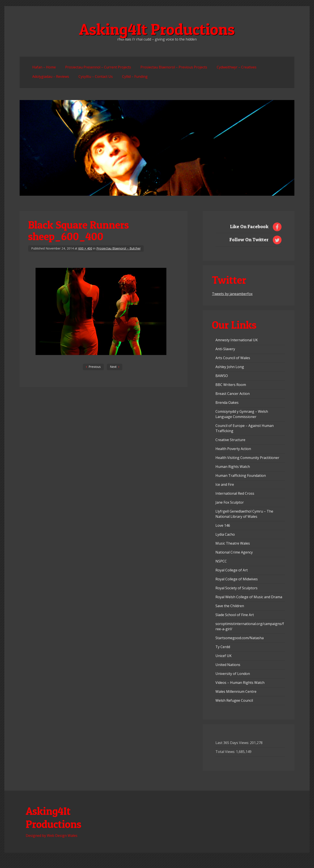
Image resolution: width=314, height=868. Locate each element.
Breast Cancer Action (233, 394)
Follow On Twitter (249, 240)
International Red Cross (235, 493)
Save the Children (230, 606)
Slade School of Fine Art (235, 615)
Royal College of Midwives (237, 579)
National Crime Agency (234, 552)
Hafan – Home (44, 67)
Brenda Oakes (227, 403)
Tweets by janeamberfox (232, 294)
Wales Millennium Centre (236, 691)
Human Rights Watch (233, 467)
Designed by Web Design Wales (52, 836)
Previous (95, 367)
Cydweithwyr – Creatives (237, 67)
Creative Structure (230, 440)
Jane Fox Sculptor (230, 502)
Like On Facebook (249, 226)
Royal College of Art (232, 570)
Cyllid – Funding (135, 76)
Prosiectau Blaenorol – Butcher (119, 248)
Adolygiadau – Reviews (51, 76)
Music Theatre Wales (233, 543)
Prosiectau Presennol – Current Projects (98, 67)
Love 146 (223, 525)
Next (113, 367)
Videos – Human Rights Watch (240, 683)
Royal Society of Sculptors (236, 588)
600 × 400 (85, 248)
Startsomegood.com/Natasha (240, 638)
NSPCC (221, 561)
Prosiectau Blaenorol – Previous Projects (174, 67)
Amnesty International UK (237, 340)
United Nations (228, 665)
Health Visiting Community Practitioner (247, 458)
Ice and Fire (225, 484)
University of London (233, 674)
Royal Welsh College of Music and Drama (249, 597)
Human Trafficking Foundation (241, 476)
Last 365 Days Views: (233, 743)
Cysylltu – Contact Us (96, 76)
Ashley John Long (230, 367)
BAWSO (222, 376)
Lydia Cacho (225, 534)
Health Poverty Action (233, 449)
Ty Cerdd (223, 647)
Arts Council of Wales (233, 358)
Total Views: (226, 752)
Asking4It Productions (157, 29)
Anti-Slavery (225, 349)
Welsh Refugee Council (234, 700)
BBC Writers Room (231, 385)
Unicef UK (224, 656)
